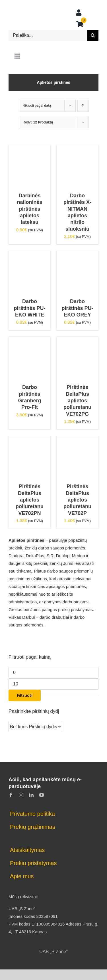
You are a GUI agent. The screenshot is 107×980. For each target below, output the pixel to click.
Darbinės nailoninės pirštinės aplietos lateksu (29, 209)
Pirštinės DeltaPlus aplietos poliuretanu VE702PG (77, 401)
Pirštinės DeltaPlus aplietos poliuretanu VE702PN (30, 500)
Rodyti (38, 122)
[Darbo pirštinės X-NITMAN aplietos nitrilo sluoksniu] (77, 149)
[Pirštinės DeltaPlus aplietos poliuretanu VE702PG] (77, 341)
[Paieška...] (48, 35)
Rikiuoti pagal (37, 105)
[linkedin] (31, 795)
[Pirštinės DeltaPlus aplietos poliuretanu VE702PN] (30, 440)
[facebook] (11, 795)
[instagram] (21, 795)
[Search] (93, 35)
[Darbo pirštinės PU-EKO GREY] (77, 255)
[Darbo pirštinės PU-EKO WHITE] (30, 255)
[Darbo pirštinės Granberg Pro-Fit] (30, 341)
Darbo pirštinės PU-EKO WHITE (29, 308)
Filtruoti (25, 695)
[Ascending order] (83, 106)
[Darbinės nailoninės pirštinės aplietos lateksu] (30, 149)
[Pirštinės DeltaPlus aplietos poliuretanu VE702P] (77, 440)
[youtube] (42, 795)
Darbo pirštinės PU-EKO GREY (77, 308)
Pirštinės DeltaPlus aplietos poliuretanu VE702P (77, 500)
